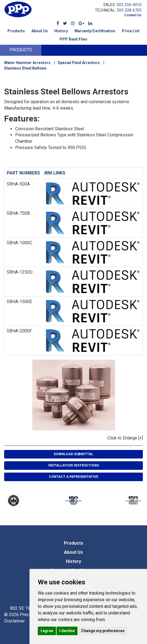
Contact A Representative (73, 477)
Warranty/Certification (95, 31)
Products (16, 31)
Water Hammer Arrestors (27, 63)
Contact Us (133, 15)
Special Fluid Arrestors (79, 63)
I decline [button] (67, 631)
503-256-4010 (129, 5)
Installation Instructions (74, 465)
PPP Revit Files (73, 39)
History (61, 31)
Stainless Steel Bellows (25, 68)
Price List (131, 31)
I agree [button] (47, 631)
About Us (40, 31)
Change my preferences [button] (103, 631)
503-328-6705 (129, 10)
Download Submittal (73, 454)
